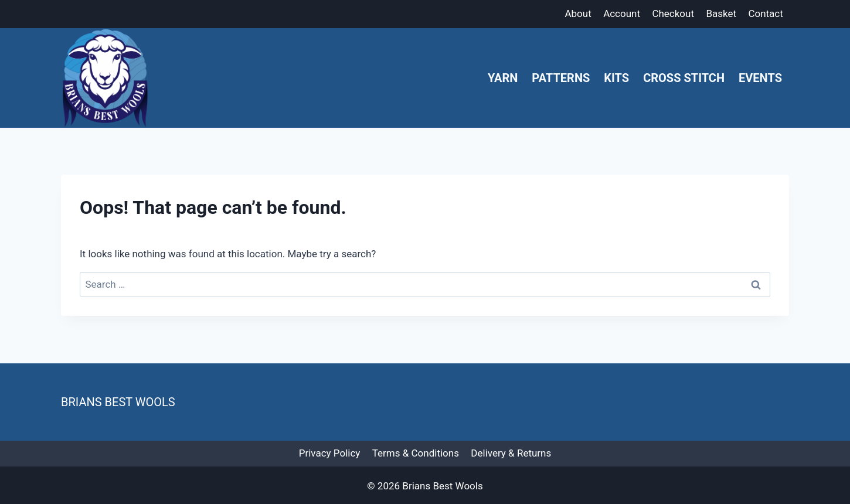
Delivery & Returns (511, 453)
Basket (721, 13)
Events (760, 78)
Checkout (673, 13)
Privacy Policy (330, 453)
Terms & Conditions (416, 453)
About (578, 13)
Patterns (561, 78)
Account (622, 13)
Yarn (503, 78)
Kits (616, 78)
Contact (765, 13)
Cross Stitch (684, 78)
